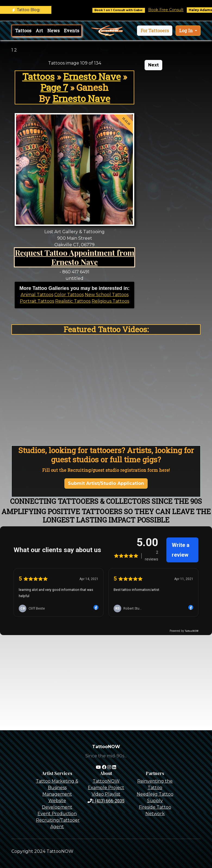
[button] (155, 31)
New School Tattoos (107, 295)
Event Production (57, 814)
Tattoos (23, 31)
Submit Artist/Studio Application (106, 483)
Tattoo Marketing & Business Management (57, 788)
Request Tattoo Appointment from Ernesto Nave (75, 257)
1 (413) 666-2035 (106, 801)
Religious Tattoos (110, 301)
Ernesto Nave (92, 76)
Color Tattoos (69, 295)
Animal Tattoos (37, 295)
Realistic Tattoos (73, 301)
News (53, 31)
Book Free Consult (173, 10)
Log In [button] (186, 31)
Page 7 (54, 87)
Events (71, 31)
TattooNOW (106, 781)
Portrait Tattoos (37, 301)
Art (39, 31)
